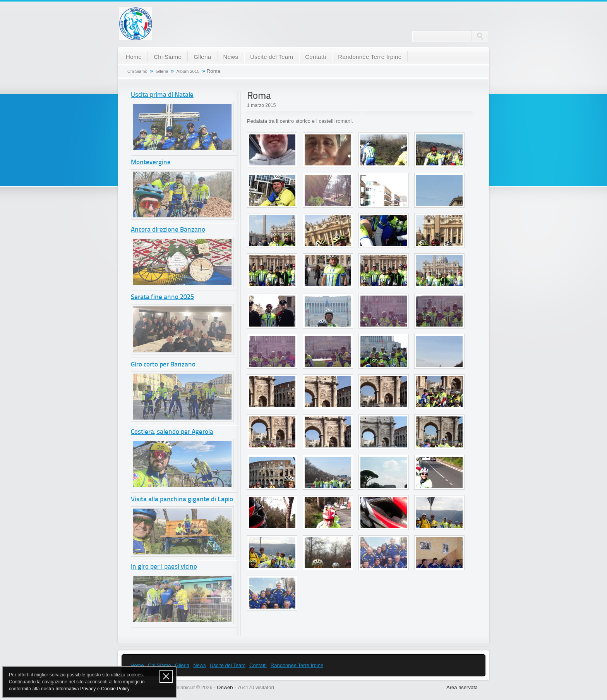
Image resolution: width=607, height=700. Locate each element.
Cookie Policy (115, 689)
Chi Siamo (168, 57)
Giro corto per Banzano (163, 365)
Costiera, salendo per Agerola (172, 432)
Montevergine (151, 163)
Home (134, 57)
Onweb (225, 687)
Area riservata (462, 687)
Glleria (202, 57)
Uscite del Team (272, 57)
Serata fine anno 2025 (162, 297)
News (231, 57)
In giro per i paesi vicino (164, 567)
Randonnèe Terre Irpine (370, 57)
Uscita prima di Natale (162, 95)
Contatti (316, 57)
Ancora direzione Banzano (168, 230)
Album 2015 (188, 71)
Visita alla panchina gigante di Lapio (182, 500)
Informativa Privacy (75, 689)
